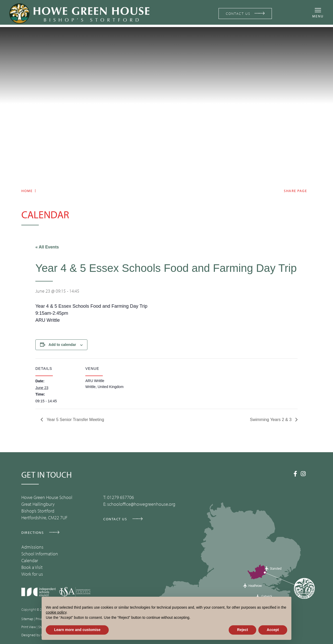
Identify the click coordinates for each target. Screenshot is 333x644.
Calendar (30, 560)
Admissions (32, 547)
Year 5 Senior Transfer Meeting (75, 420)
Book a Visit (32, 567)
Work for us (32, 574)
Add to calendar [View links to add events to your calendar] (62, 345)
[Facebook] (295, 474)
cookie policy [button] (56, 612)
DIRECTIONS (33, 533)
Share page (295, 191)
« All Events (47, 247)
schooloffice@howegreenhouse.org (141, 504)
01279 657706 (121, 497)
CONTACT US (236, 13)
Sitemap (27, 619)
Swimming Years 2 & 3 (271, 420)
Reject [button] (242, 630)
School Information (40, 554)
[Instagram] (303, 474)
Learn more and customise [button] (77, 630)
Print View (29, 627)
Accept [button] (273, 630)
